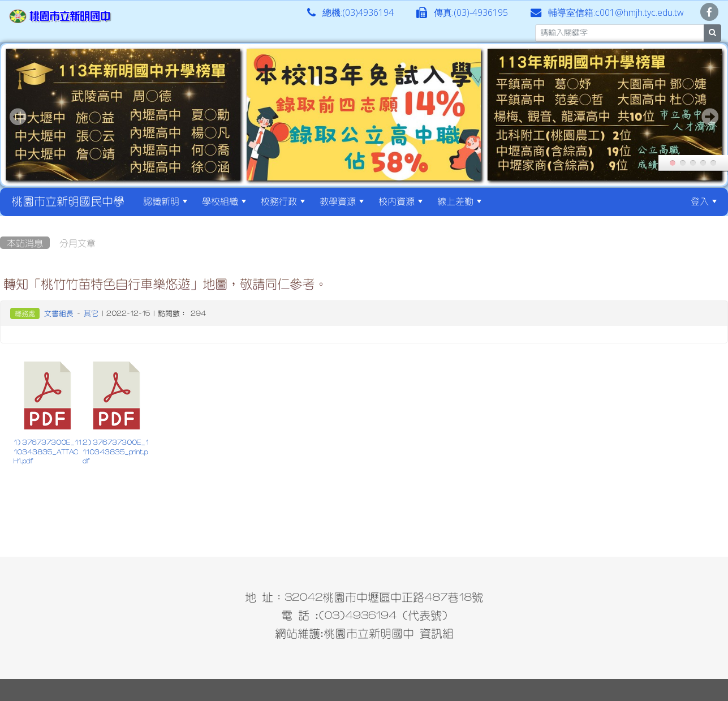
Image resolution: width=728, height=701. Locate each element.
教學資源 (342, 201)
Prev (18, 117)
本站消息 (25, 243)
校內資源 (400, 201)
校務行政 (283, 201)
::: (499, 201)
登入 (704, 201)
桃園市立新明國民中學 (68, 201)
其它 (91, 313)
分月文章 (77, 243)
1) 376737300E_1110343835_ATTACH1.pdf (48, 451)
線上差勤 (459, 201)
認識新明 (165, 201)
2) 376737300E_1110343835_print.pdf (116, 451)
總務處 (25, 313)
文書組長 (59, 313)
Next (710, 117)
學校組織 (224, 201)
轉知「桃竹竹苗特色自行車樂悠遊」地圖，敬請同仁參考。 (165, 283)
